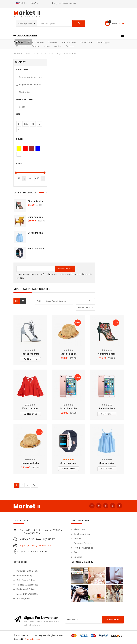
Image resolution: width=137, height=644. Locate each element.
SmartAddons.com (33, 639)
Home (20, 54)
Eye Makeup (53, 42)
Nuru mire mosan (107, 354)
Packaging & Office (26, 589)
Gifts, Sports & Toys (26, 580)
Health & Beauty (24, 576)
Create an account (69, 3)
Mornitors (58, 46)
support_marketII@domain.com (35, 546)
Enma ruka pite (35, 217)
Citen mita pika (35, 201)
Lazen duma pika (69, 408)
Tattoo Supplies (104, 42)
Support (78, 557)
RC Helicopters (22, 46)
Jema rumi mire (36, 249)
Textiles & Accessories (27, 585)
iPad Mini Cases (69, 42)
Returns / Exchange (83, 548)
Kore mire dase (107, 408)
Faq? (76, 552)
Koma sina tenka (30, 463)
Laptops (46, 46)
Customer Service (83, 543)
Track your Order (82, 534)
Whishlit (78, 539)
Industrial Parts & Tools (37, 54)
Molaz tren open (30, 408)
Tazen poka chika (30, 354)
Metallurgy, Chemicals (27, 594)
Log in (57, 3)
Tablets (36, 46)
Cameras (70, 46)
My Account (80, 529)
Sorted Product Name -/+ (56, 301)
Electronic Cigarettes (35, 42)
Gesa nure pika (35, 233)
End (34, 485)
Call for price (30, 359)
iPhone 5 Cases (87, 42)
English (21, 3)
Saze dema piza (68, 354)
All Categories (23, 599)
